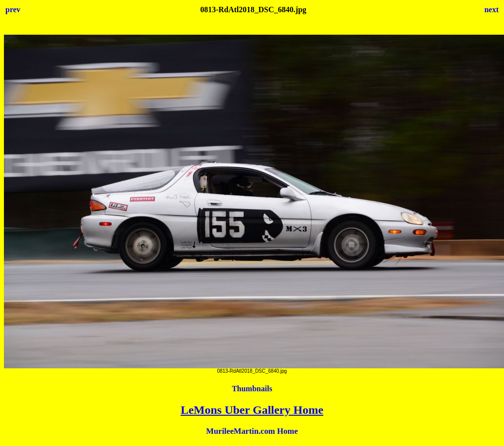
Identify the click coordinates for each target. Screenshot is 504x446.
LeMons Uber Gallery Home (252, 410)
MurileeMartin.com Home (252, 431)
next (492, 10)
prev (13, 10)
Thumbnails (252, 389)
